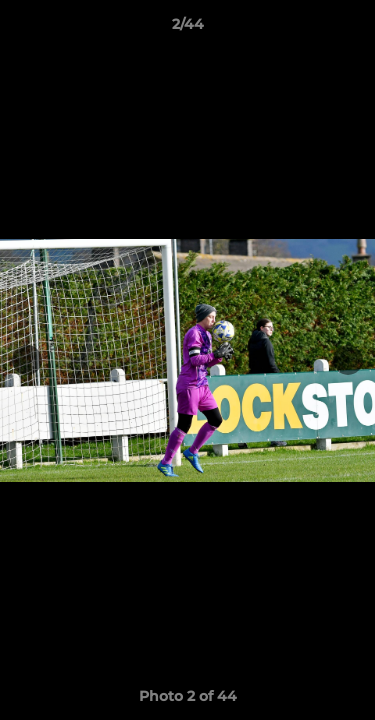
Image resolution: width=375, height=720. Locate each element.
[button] (351, 29)
